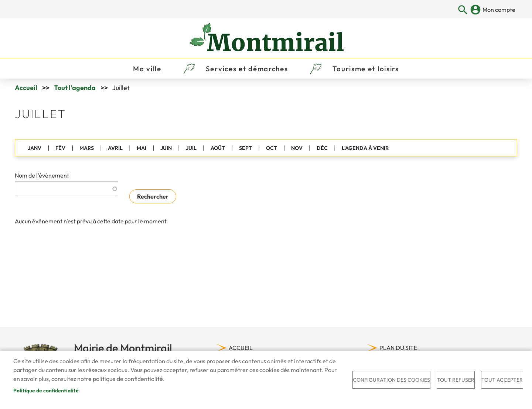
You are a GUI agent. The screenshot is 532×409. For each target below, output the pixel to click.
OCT (272, 148)
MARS (87, 148)
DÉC (322, 148)
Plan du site (398, 348)
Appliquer (463, 10)
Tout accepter (502, 380)
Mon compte (499, 10)
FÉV (60, 148)
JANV (35, 148)
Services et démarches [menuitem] (247, 69)
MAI (141, 148)
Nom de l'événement (42, 175)
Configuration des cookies (391, 380)
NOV (297, 148)
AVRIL (115, 148)
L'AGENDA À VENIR (365, 148)
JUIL (191, 148)
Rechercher (153, 196)
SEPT (245, 148)
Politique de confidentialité (46, 391)
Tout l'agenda (75, 88)
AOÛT (218, 148)
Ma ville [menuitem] (147, 69)
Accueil (26, 88)
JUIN (166, 148)
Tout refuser (456, 380)
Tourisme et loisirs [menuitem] (366, 69)
